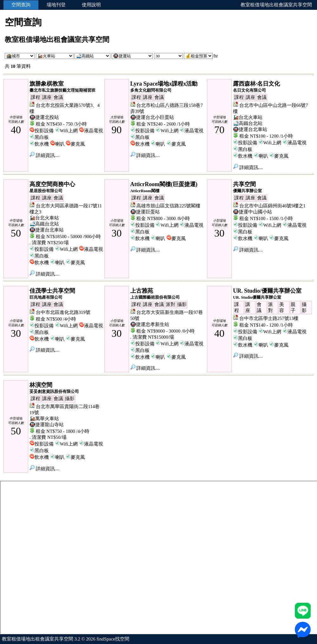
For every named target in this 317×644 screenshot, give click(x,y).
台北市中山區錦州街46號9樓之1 (272, 206)
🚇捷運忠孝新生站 (150, 324)
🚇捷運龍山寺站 (47, 425)
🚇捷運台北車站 (250, 129)
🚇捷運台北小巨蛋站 (152, 117)
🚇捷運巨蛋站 (145, 212)
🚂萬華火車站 (44, 419)
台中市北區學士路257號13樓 (269, 318)
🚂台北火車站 (248, 117)
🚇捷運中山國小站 (252, 212)
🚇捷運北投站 (44, 117)
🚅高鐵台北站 (248, 123)
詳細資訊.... (44, 155)
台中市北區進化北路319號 (63, 312)
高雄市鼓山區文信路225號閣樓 (168, 206)
